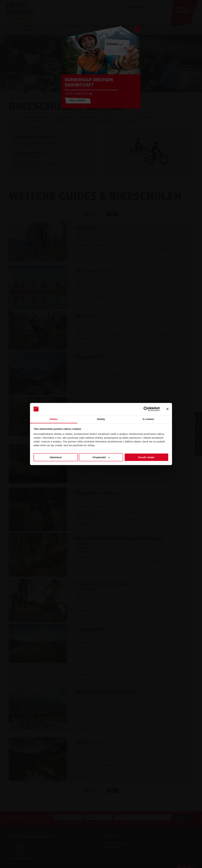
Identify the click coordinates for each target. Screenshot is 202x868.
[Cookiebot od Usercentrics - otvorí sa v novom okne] (146, 409)
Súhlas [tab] (54, 419)
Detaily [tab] (101, 419)
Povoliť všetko (146, 457)
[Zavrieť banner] (167, 409)
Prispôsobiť (101, 457)
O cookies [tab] (148, 419)
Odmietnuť (56, 457)
